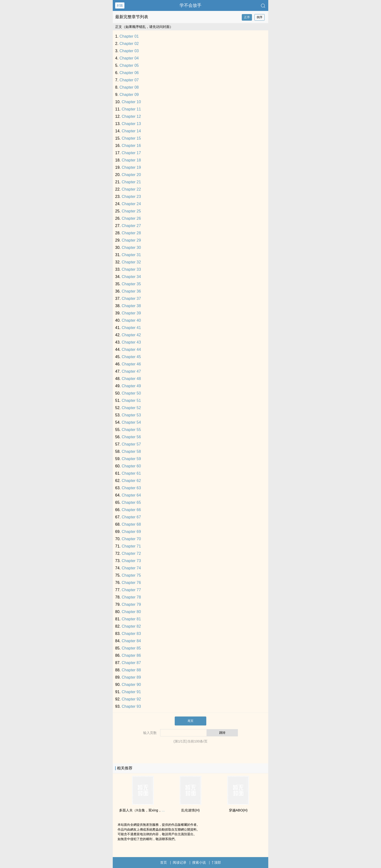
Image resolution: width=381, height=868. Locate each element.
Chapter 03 (129, 51)
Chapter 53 (131, 415)
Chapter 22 (131, 189)
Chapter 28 (131, 233)
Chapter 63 (131, 488)
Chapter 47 (131, 371)
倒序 (260, 17)
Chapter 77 (131, 590)
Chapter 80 (131, 612)
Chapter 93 (131, 706)
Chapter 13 (131, 124)
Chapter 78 (131, 597)
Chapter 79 (131, 604)
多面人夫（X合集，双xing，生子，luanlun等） (154, 810)
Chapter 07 (129, 80)
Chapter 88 (131, 670)
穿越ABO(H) (238, 810)
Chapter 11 (131, 109)
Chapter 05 (129, 65)
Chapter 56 (131, 437)
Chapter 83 (131, 634)
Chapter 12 (131, 116)
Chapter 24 (131, 204)
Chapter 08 (129, 87)
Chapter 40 (131, 320)
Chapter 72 (131, 553)
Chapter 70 (131, 539)
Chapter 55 (131, 430)
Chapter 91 (131, 692)
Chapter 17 (131, 153)
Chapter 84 (131, 641)
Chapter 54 (131, 422)
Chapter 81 (131, 619)
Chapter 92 (131, 699)
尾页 (190, 721)
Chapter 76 (131, 583)
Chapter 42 (131, 335)
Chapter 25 (131, 211)
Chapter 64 (131, 495)
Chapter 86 (131, 655)
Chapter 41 (131, 328)
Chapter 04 (129, 58)
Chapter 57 (131, 444)
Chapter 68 (131, 524)
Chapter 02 (129, 44)
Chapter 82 (131, 626)
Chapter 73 (131, 561)
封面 (120, 5)
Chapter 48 (131, 379)
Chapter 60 (131, 466)
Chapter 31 (131, 255)
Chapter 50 (131, 393)
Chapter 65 (131, 502)
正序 (247, 17)
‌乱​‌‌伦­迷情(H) (190, 810)
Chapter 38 (131, 306)
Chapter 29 (131, 240)
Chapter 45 (131, 357)
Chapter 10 (131, 102)
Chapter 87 (131, 663)
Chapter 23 (131, 197)
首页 (164, 862)
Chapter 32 (131, 262)
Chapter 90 (131, 685)
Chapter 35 (131, 284)
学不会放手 (190, 5)
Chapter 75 (131, 575)
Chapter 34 (131, 277)
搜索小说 (199, 862)
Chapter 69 (131, 532)
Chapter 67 (131, 517)
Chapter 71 (131, 546)
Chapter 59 (131, 459)
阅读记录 (180, 862)
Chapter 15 (131, 138)
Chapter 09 (129, 95)
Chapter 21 (131, 182)
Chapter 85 (131, 648)
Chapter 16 (131, 146)
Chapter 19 (131, 167)
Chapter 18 (131, 160)
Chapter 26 (131, 218)
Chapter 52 (131, 408)
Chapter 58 (131, 451)
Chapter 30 (131, 248)
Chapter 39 (131, 313)
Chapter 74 (131, 568)
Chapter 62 (131, 481)
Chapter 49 (131, 386)
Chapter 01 (129, 36)
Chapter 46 (131, 364)
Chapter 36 (131, 291)
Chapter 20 (131, 175)
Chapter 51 (131, 400)
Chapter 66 (131, 510)
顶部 (216, 862)
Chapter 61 (131, 473)
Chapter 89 (131, 677)
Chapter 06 (129, 73)
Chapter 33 (131, 269)
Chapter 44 (131, 350)
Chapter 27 (131, 226)
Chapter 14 (131, 131)
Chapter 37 (131, 299)
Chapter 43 (131, 342)
